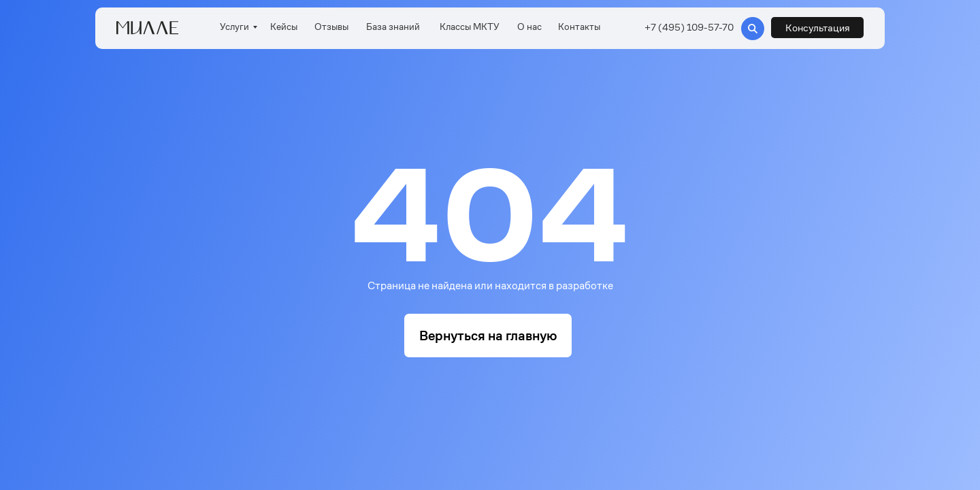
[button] (817, 28)
